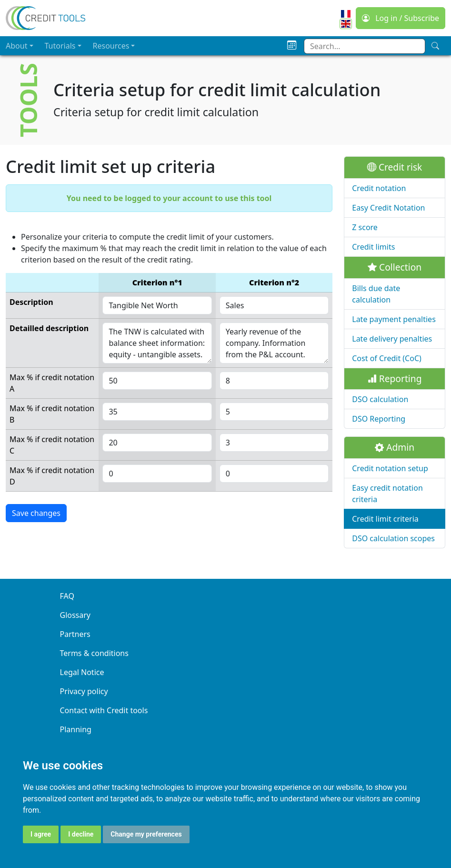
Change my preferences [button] (146, 834)
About (16, 46)
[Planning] (292, 45)
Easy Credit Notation (388, 208)
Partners (75, 634)
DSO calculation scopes (393, 538)
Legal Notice (82, 672)
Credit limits (373, 247)
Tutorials (60, 46)
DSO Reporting (379, 419)
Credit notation (379, 188)
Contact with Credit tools (104, 710)
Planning (76, 729)
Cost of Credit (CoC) (387, 358)
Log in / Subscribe (401, 18)
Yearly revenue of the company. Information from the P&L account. (274, 343)
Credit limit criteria (385, 519)
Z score (365, 227)
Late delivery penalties (392, 339)
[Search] (435, 46)
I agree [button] (41, 834)
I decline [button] (81, 834)
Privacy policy (84, 691)
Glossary (75, 615)
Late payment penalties (394, 319)
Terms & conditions (94, 653)
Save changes (36, 513)
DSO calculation (380, 399)
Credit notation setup (390, 468)
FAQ (67, 596)
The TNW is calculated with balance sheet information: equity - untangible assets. (157, 343)
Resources (111, 46)
